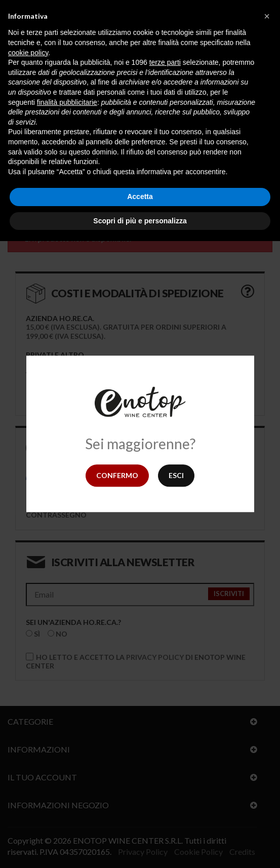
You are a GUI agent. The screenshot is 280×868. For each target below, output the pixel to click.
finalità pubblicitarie (67, 102)
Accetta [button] (140, 196)
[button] (267, 16)
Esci (176, 475)
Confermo (117, 475)
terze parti (165, 62)
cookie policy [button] (28, 53)
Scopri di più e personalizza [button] (140, 221)
